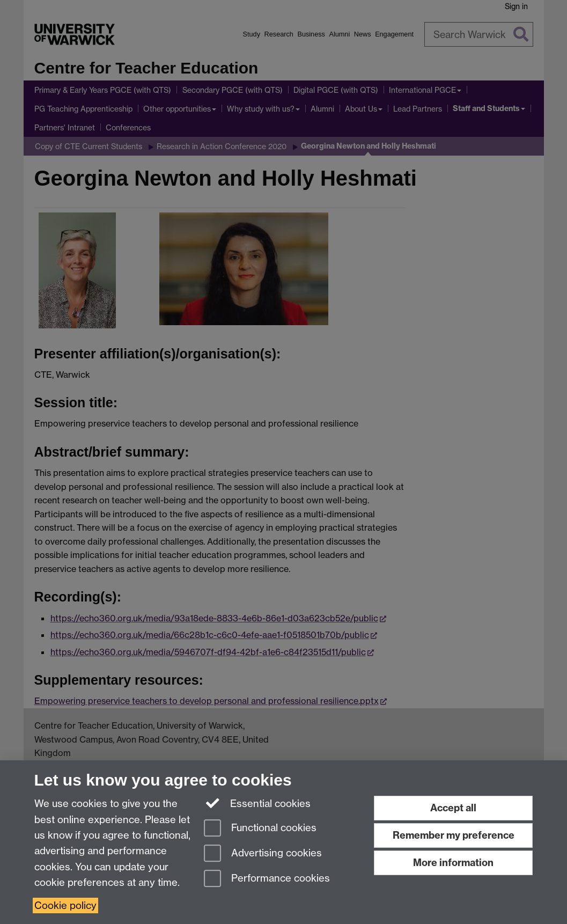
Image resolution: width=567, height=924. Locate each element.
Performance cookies (267, 879)
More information (453, 863)
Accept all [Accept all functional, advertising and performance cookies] (453, 808)
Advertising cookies (263, 854)
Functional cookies (260, 829)
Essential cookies (257, 803)
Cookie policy (65, 905)
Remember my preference (454, 835)
